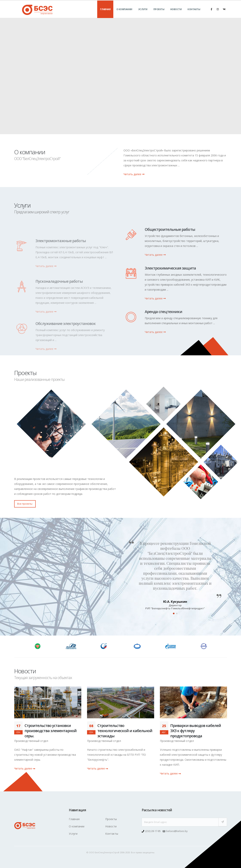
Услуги (143, 14)
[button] (174, 613)
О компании (124, 14)
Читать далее (134, 174)
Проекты (159, 14)
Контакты (194, 14)
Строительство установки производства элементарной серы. (51, 731)
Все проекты (25, 504)
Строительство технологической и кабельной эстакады (125, 731)
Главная (105, 14)
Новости (176, 14)
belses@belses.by (177, 831)
